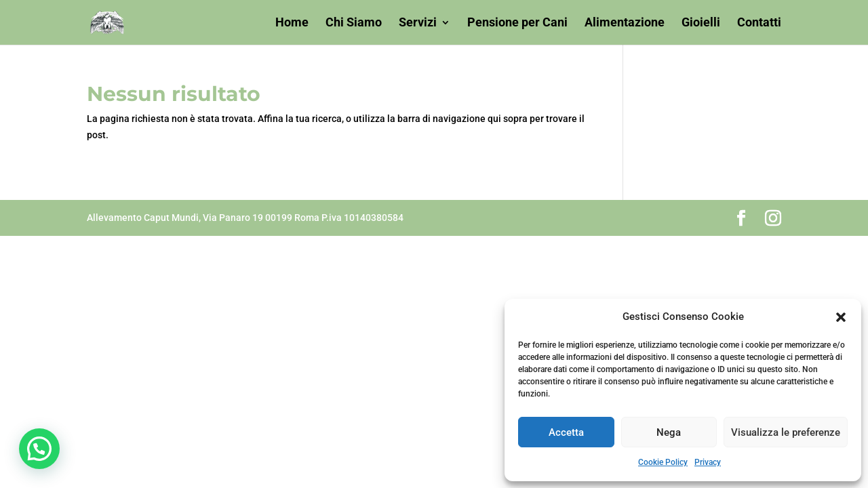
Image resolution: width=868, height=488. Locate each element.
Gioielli (701, 23)
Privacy (708, 462)
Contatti (759, 23)
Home (292, 23)
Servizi (418, 23)
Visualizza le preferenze (786, 432)
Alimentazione (625, 23)
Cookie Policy (663, 462)
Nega (669, 432)
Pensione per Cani (517, 23)
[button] (841, 317)
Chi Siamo (354, 23)
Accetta (566, 432)
